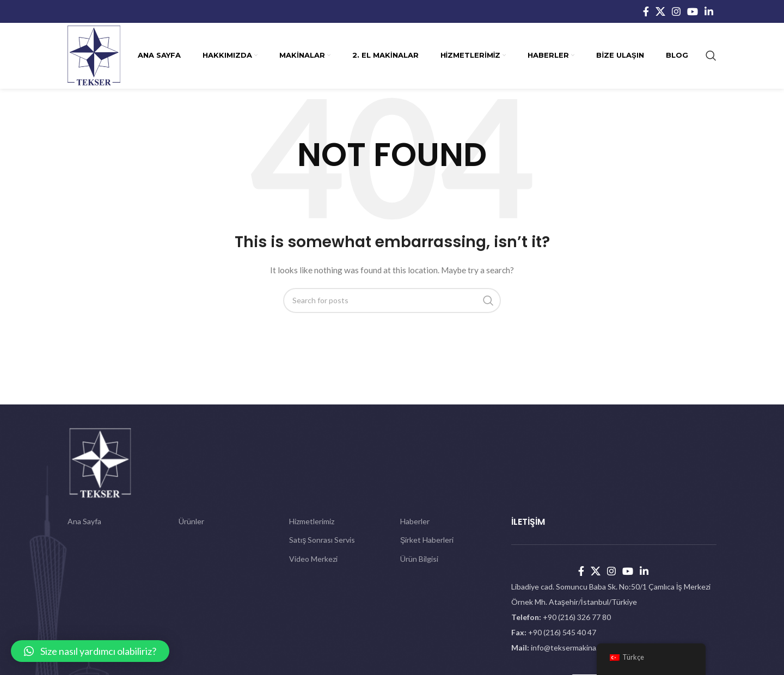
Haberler (415, 521)
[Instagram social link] (676, 11)
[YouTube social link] (693, 11)
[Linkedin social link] (709, 11)
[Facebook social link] (646, 11)
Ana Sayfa (84, 521)
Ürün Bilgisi (419, 559)
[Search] (711, 56)
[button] (90, 651)
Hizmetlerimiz (312, 521)
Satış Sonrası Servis (322, 540)
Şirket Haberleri (427, 540)
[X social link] (660, 11)
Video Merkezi (313, 559)
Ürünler (191, 521)
